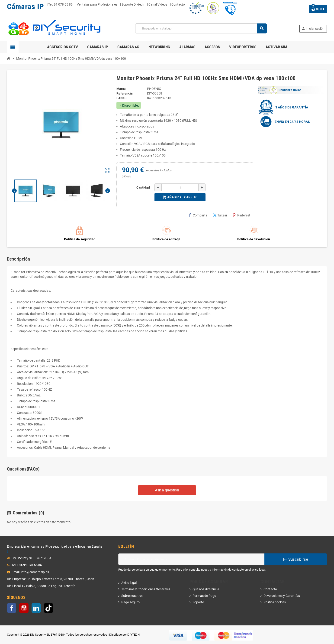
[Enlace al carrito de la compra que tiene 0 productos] (318, 9)
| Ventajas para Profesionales (96, 4)
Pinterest (242, 215)
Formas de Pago (204, 596)
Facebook (12, 608)
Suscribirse (296, 559)
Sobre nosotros (132, 596)
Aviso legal (129, 583)
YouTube (24, 608)
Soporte (198, 602)
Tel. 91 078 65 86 (60, 4)
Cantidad (143, 187)
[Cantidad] (180, 187)
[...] (9, 551)
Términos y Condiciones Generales (146, 589)
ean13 (121, 98)
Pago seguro (130, 602)
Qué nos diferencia (206, 589)
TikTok (48, 608)
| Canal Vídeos (157, 4)
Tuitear (220, 215)
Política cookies (275, 602)
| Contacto (177, 4)
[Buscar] (201, 28)
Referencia (125, 93)
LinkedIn (36, 608)
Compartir (198, 215)
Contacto (270, 589)
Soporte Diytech (133, 4)
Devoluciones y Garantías (282, 596)
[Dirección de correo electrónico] (191, 559)
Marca (121, 89)
